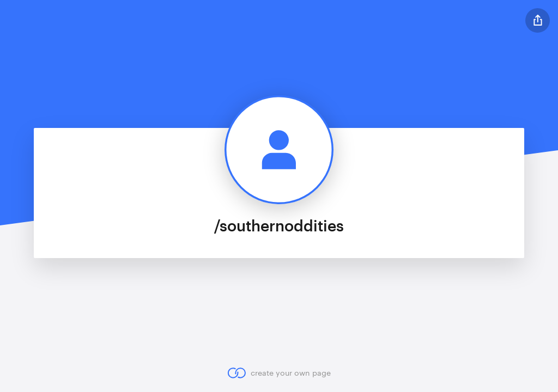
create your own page (279, 373)
